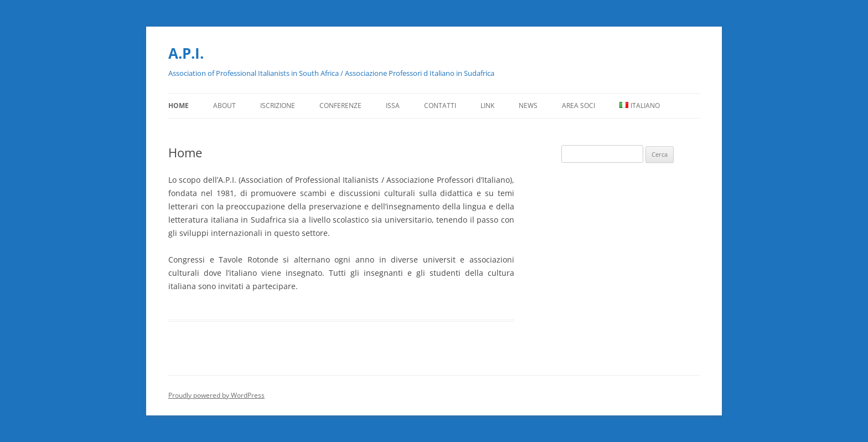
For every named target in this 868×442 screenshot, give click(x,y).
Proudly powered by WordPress (216, 395)
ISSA (393, 106)
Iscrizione (278, 106)
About (224, 106)
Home (179, 106)
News (528, 106)
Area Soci (578, 106)
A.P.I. (186, 53)
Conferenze (340, 106)
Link (487, 106)
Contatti (440, 106)
